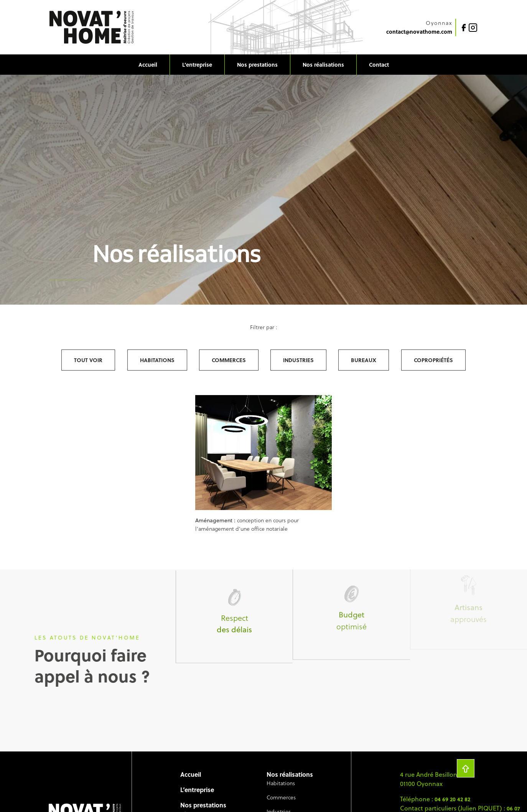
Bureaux (364, 360)
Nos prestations (257, 64)
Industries (298, 360)
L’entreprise (197, 64)
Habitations (157, 360)
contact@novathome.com (419, 31)
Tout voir (88, 360)
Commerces (229, 360)
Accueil (148, 64)
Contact (379, 64)
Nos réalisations (323, 64)
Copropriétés (433, 360)
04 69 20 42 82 (452, 799)
